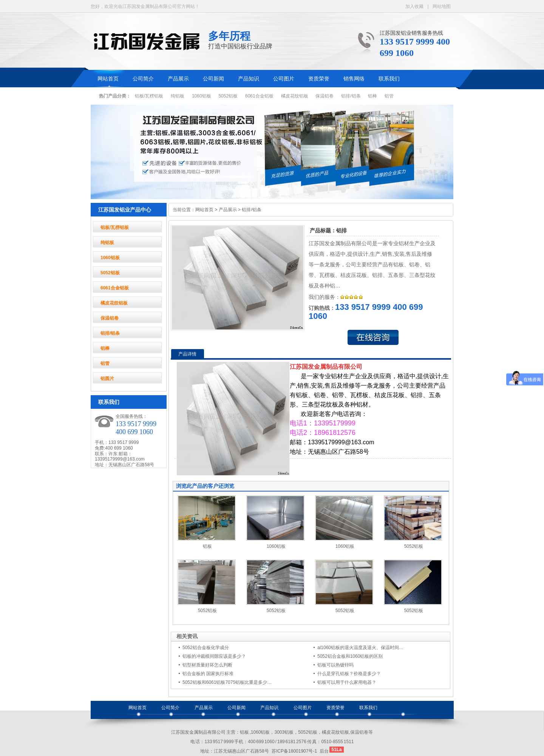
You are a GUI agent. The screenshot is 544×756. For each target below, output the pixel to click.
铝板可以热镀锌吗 (335, 665)
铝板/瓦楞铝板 (149, 96)
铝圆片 (107, 379)
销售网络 (354, 79)
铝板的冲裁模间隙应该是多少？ (214, 656)
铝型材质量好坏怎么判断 (207, 665)
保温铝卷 (325, 96)
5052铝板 (228, 96)
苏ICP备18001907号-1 (294, 751)
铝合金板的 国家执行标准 (208, 674)
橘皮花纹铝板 (295, 96)
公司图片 (284, 79)
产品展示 (178, 79)
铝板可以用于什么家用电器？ (347, 682)
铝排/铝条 (351, 96)
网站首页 (108, 79)
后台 (324, 751)
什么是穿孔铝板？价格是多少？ (349, 674)
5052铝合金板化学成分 (206, 648)
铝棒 (372, 96)
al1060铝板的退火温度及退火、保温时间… (360, 648)
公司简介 (143, 79)
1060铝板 (202, 96)
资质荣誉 (319, 79)
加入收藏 (414, 6)
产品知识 (249, 79)
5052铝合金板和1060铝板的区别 (350, 656)
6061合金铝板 (259, 96)
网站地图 (442, 6)
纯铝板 (178, 96)
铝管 (389, 96)
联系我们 (389, 79)
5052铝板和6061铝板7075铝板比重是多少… (227, 682)
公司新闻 (213, 79)
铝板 (207, 546)
